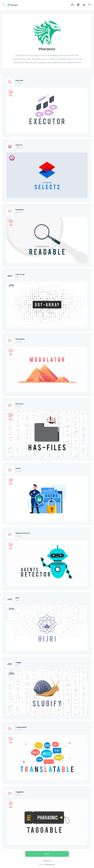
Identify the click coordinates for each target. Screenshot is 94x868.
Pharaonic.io (50, 865)
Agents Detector (23, 533)
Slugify (19, 663)
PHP (17, 277)
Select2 (19, 145)
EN (90, 5)
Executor (19, 81)
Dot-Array (20, 275)
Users (18, 469)
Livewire (19, 148)
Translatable (21, 727)
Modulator (20, 339)
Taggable (20, 792)
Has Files (19, 404)
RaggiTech (47, 861)
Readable (20, 210)
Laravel (19, 83)
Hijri (17, 598)
